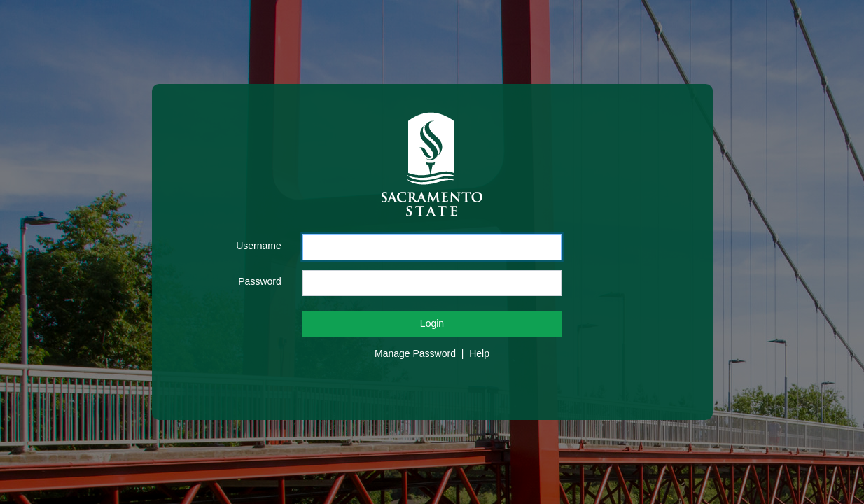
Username (259, 246)
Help (479, 353)
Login (432, 323)
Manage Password (415, 353)
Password (259, 281)
